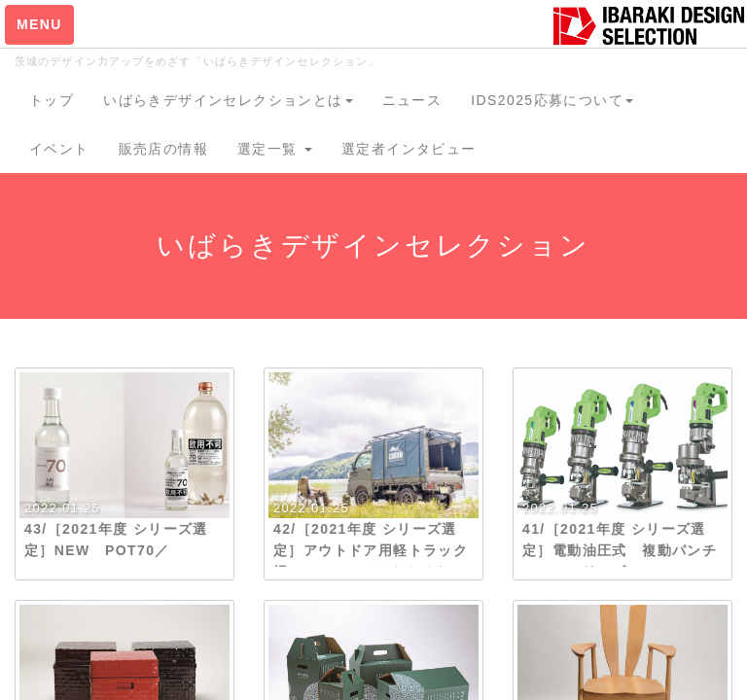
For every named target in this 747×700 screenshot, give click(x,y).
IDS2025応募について (552, 100)
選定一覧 (275, 149)
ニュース (412, 100)
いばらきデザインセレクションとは (228, 100)
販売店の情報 (163, 149)
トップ (52, 100)
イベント (59, 149)
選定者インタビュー (409, 149)
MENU (39, 24)
